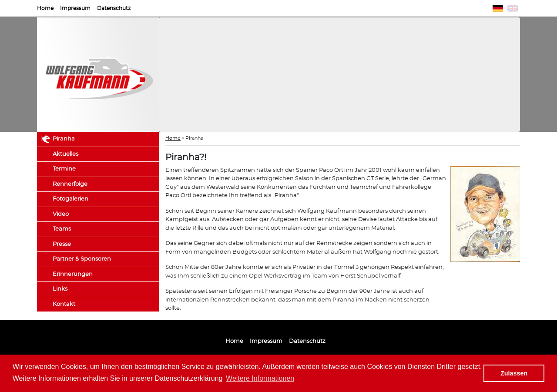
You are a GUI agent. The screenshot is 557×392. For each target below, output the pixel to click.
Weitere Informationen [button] (260, 378)
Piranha (64, 139)
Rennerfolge (70, 184)
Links (60, 289)
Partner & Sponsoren (82, 259)
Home (45, 8)
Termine (64, 169)
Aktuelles (65, 154)
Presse (62, 244)
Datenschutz (114, 8)
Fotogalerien (70, 199)
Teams (62, 229)
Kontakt (64, 304)
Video (61, 214)
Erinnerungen (73, 274)
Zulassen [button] (514, 373)
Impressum (75, 8)
